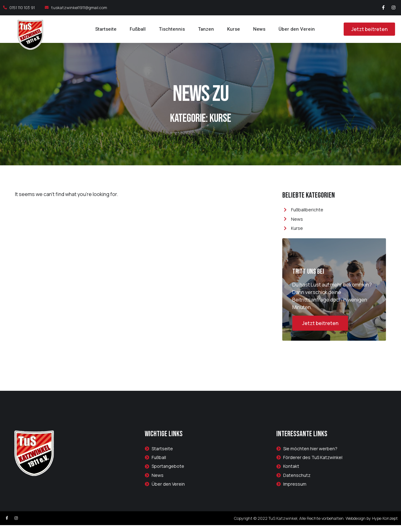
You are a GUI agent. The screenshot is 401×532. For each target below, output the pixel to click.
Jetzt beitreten (320, 330)
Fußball (138, 29)
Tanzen (206, 29)
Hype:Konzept (385, 525)
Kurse (234, 29)
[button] (367, 29)
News (259, 29)
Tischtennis (172, 29)
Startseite (106, 29)
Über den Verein (297, 29)
